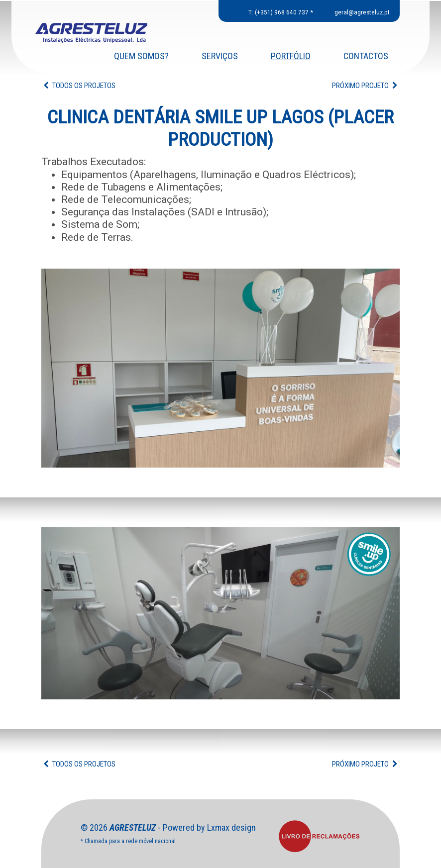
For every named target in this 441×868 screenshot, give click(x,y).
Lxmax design (231, 827)
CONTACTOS (366, 57)
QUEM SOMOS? (141, 57)
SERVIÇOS (220, 57)
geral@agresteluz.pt (362, 12)
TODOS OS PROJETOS (78, 86)
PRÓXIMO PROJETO (366, 86)
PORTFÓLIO (291, 57)
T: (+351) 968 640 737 (278, 12)
